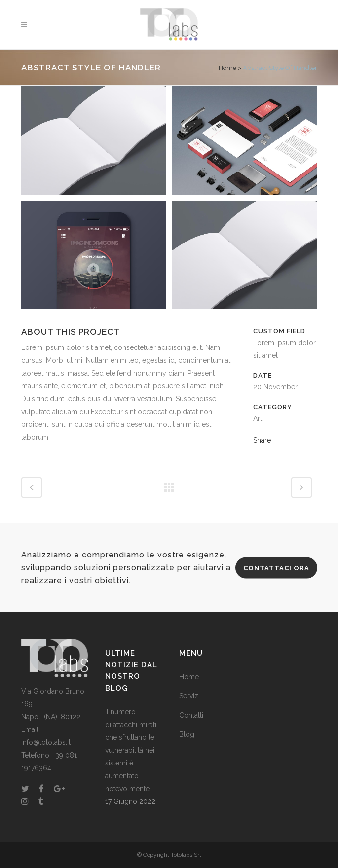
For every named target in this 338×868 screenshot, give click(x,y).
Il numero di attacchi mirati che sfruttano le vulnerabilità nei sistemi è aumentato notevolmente (131, 750)
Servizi (189, 696)
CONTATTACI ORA (276, 568)
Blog (187, 734)
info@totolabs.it (46, 742)
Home (227, 68)
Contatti (191, 715)
